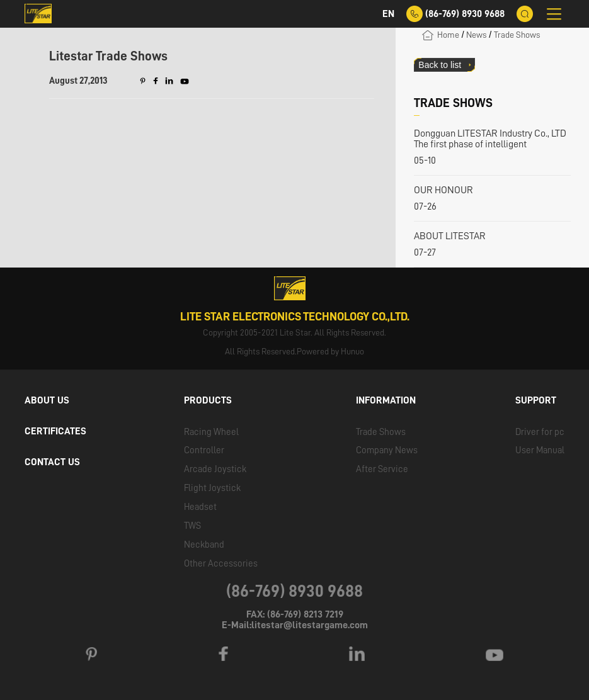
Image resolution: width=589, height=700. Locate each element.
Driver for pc (540, 432)
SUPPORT (536, 400)
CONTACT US (52, 462)
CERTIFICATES (55, 431)
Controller (204, 450)
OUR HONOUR (443, 190)
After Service (382, 469)
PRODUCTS (208, 400)
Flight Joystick (212, 488)
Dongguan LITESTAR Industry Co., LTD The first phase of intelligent (490, 139)
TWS (192, 526)
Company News (387, 450)
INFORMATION (386, 400)
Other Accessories (221, 564)
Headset (200, 507)
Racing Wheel (211, 432)
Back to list (440, 65)
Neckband (204, 545)
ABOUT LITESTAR (450, 236)
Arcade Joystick (215, 469)
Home (448, 35)
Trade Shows (517, 35)
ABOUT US (47, 400)
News (476, 35)
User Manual (540, 450)
